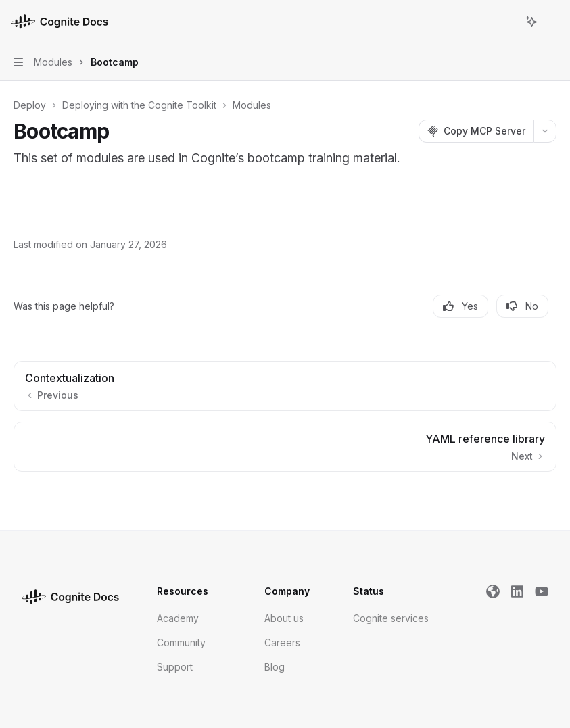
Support (175, 667)
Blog (275, 667)
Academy (178, 618)
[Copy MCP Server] (476, 131)
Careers (282, 642)
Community (181, 642)
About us (284, 618)
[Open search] (506, 22)
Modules (252, 105)
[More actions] (552, 22)
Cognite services (391, 618)
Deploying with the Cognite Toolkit (139, 105)
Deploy (30, 105)
